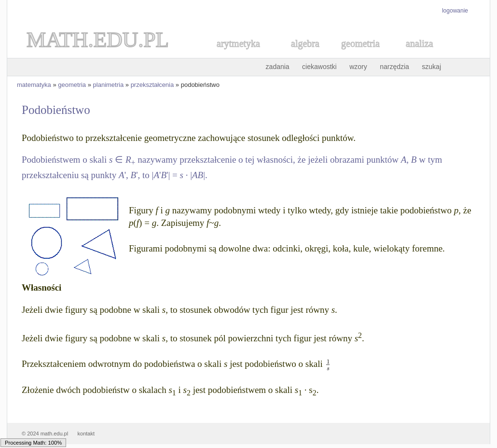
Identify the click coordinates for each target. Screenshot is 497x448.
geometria (72, 85)
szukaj (431, 67)
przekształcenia (152, 85)
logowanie (455, 11)
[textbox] (328, 364)
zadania (278, 67)
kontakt (86, 434)
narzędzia (394, 67)
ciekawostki (319, 67)
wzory (358, 67)
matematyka (34, 85)
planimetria (109, 85)
